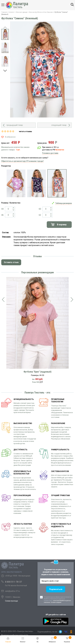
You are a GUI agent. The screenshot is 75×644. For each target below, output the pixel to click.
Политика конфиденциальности (15, 635)
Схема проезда (11, 601)
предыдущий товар (15, 125)
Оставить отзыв (11, 262)
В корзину (62, 224)
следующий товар (59, 125)
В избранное (10, 137)
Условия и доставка (50, 153)
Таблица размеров (63, 203)
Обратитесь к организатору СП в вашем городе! (22, 161)
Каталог (5, 5)
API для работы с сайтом (56, 615)
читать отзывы (25, 131)
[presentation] (3, 300)
